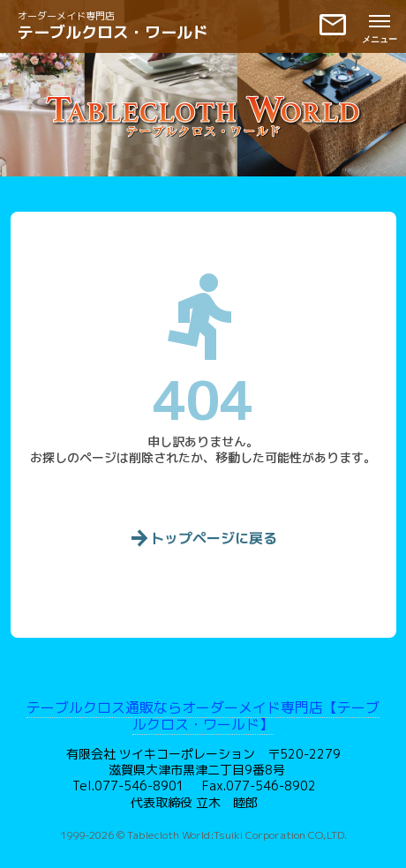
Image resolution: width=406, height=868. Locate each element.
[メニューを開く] (380, 26)
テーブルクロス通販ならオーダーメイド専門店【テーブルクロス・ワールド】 (203, 716)
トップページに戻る (203, 539)
